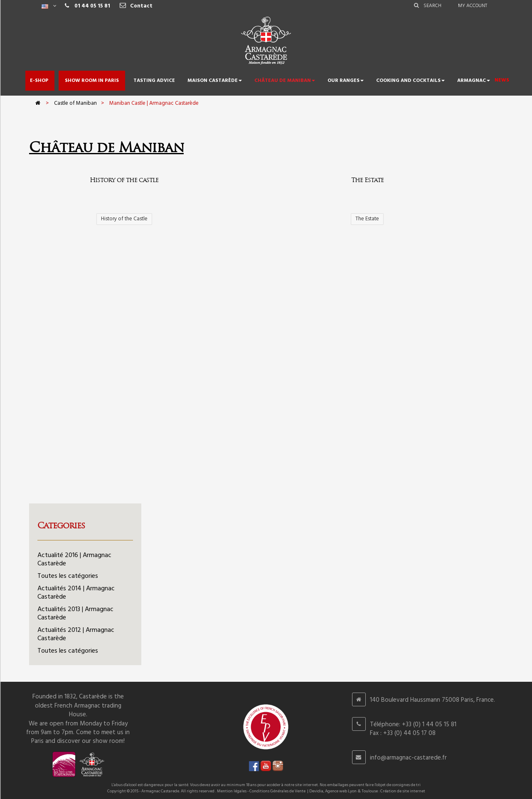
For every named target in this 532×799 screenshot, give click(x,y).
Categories (61, 525)
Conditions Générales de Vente (277, 791)
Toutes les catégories (68, 576)
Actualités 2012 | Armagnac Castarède (76, 634)
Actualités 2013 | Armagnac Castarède (75, 614)
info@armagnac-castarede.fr (408, 758)
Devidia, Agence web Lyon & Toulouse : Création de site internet (367, 791)
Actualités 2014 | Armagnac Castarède (76, 593)
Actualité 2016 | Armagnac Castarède (74, 560)
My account (473, 6)
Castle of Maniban (75, 103)
